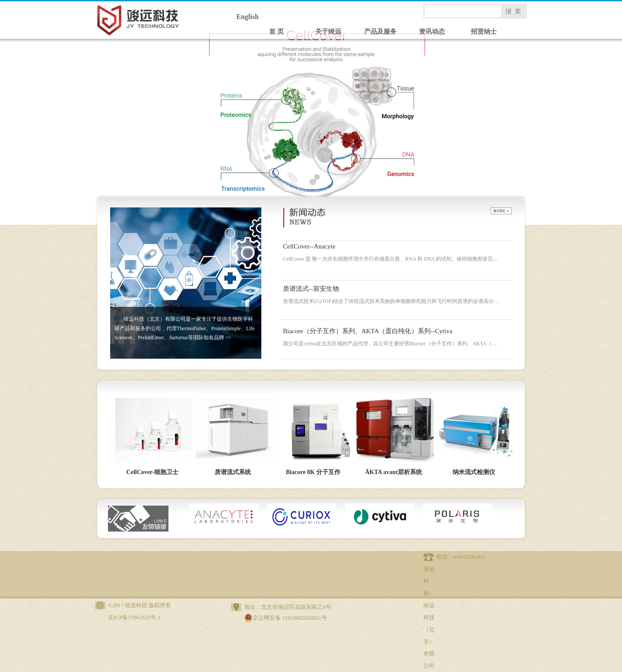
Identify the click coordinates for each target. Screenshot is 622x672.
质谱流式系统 (233, 472)
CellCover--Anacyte (309, 246)
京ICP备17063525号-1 (134, 617)
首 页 (276, 32)
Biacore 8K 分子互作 (313, 472)
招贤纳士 (484, 32)
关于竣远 (328, 32)
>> (228, 338)
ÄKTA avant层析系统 (394, 472)
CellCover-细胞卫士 (153, 472)
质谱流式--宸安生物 (311, 289)
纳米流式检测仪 (474, 472)
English (248, 17)
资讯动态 (432, 32)
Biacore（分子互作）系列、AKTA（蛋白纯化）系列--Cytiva (368, 331)
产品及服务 (380, 32)
